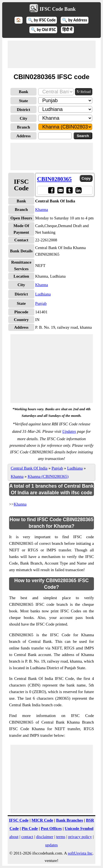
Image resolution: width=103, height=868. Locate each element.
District (23, 110)
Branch (24, 127)
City (24, 118)
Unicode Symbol (79, 828)
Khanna (42, 210)
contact (27, 837)
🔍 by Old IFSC (43, 30)
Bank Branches (69, 820)
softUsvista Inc (80, 853)
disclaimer (44, 837)
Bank (23, 92)
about (14, 837)
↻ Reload (84, 92)
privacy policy (80, 837)
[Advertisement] (52, 54)
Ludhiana (43, 294)
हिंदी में (67, 30)
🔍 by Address (75, 20)
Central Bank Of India (29, 468)
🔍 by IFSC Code (42, 20)
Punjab (41, 303)
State (23, 101)
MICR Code (42, 820)
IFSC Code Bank (58, 9)
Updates (69, 431)
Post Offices (51, 828)
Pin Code (30, 828)
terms (61, 837)
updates (52, 845)
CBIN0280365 (54, 179)
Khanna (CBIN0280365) (48, 476)
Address (23, 136)
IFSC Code (19, 820)
